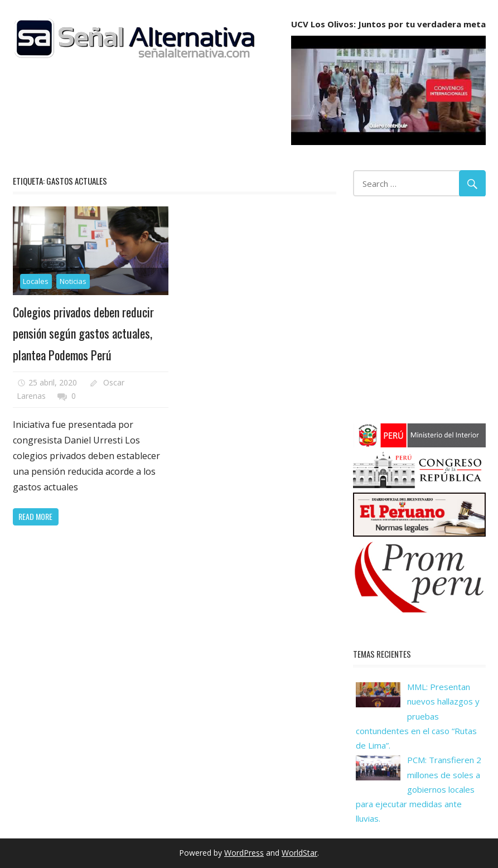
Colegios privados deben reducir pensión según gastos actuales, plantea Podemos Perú (83, 333)
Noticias (73, 281)
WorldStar (299, 853)
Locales (36, 281)
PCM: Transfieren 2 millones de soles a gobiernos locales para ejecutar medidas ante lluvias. (419, 789)
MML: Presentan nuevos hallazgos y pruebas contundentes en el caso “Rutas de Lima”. (418, 716)
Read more (35, 516)
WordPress (244, 853)
